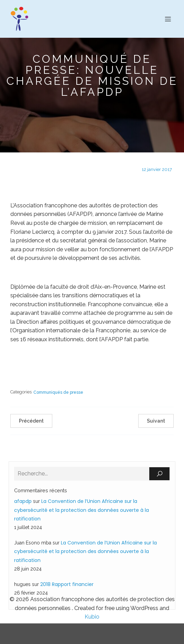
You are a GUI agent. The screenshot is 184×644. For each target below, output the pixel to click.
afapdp (23, 501)
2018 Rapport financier (67, 584)
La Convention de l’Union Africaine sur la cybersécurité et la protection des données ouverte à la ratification (82, 510)
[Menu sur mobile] (168, 19)
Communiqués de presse (58, 392)
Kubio (92, 617)
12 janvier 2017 (157, 169)
